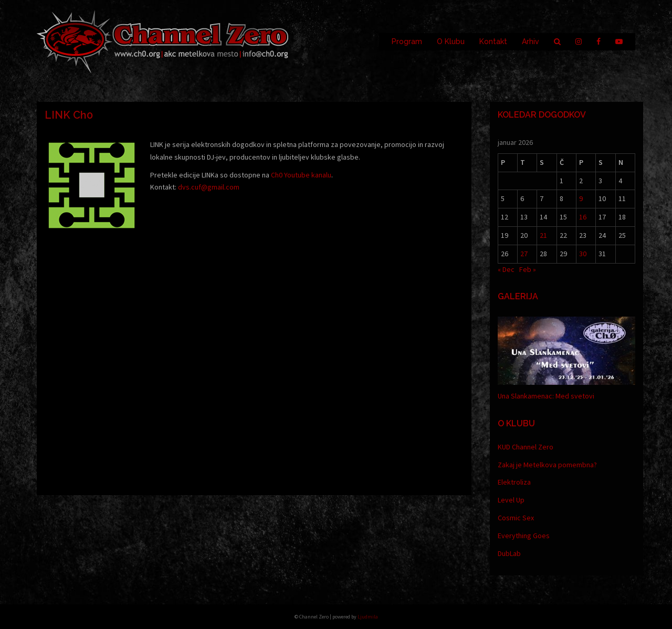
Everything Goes (524, 536)
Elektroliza (514, 482)
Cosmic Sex (516, 518)
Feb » (528, 269)
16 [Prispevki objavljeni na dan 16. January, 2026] (583, 217)
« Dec (506, 269)
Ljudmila (368, 617)
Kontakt (493, 41)
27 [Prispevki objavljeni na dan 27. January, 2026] (524, 254)
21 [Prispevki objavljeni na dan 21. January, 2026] (543, 235)
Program (407, 41)
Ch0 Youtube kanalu (301, 175)
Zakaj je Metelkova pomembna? (547, 465)
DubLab (509, 553)
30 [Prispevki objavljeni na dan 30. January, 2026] (583, 254)
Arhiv (531, 41)
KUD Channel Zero (526, 447)
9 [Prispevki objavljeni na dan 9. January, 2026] (581, 198)
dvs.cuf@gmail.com (209, 187)
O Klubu (451, 41)
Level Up (511, 500)
